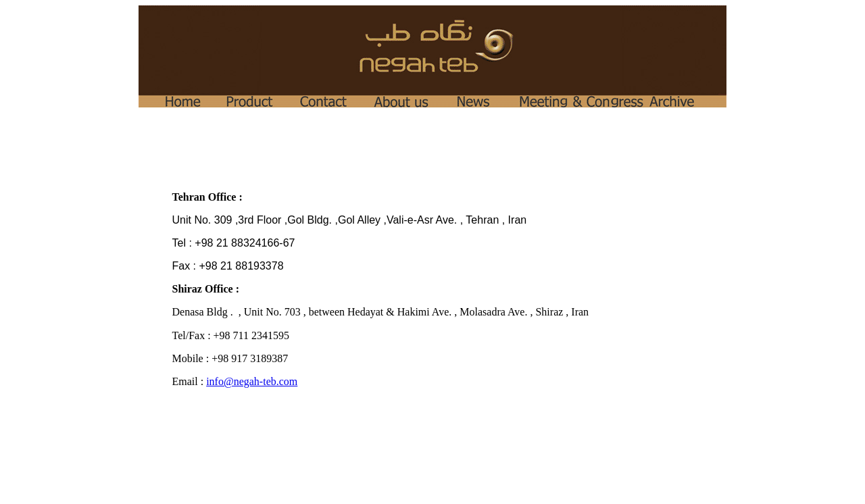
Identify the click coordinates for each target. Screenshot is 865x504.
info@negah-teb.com (252, 381)
